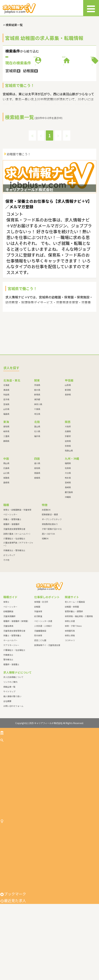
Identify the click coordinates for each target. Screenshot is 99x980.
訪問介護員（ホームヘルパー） (17, 580)
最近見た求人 (13, 976)
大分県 (68, 519)
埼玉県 (37, 460)
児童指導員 (8, 672)
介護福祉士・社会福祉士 (14, 585)
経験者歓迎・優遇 (50, 561)
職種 (74, 68)
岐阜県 (6, 478)
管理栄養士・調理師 (74, 658)
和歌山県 (69, 497)
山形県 (6, 455)
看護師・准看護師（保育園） (16, 667)
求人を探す (11, 786)
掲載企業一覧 (9, 733)
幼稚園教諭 (8, 658)
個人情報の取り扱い (12, 743)
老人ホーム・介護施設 (75, 648)
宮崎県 (68, 529)
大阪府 (68, 473)
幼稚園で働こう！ (19, 190)
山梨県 (68, 431)
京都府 (68, 483)
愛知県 (6, 473)
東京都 (37, 446)
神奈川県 (38, 451)
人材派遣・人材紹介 (43, 672)
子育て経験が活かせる (52, 575)
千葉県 (37, 455)
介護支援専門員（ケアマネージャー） (18, 591)
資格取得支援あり (50, 570)
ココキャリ (70, 687)
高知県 (37, 514)
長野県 (68, 441)
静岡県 (6, 487)
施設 (25, 86)
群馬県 (37, 441)
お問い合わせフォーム (13, 752)
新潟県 (68, 436)
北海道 (6, 431)
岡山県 (6, 510)
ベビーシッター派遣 (43, 667)
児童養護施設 (40, 677)
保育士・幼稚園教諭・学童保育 (17, 556)
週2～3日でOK (48, 580)
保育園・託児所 (41, 648)
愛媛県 (37, 524)
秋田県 (6, 441)
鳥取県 (6, 524)
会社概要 (7, 748)
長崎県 (68, 534)
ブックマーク (13, 970)
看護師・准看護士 (11, 711)
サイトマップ (9, 738)
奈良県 (68, 492)
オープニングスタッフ (52, 566)
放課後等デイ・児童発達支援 (47, 692)
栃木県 (37, 436)
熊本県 (68, 524)
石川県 (37, 478)
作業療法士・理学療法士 (14, 597)
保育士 (6, 648)
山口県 (6, 519)
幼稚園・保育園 (72, 653)
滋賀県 (68, 487)
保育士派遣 (70, 667)
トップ (7, 778)
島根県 (6, 529)
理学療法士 (8, 706)
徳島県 (37, 519)
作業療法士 (8, 701)
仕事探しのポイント (18, 883)
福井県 (37, 483)
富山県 (37, 473)
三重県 (6, 483)
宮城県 (6, 451)
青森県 (6, 436)
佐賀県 (68, 514)
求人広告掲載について (13, 723)
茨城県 (37, 431)
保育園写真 (70, 677)
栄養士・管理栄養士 (12, 566)
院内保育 (38, 682)
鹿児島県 (69, 539)
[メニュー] (91, 8)
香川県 (37, 510)
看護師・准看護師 (11, 570)
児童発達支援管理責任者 (14, 575)
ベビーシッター (10, 561)
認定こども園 (40, 687)
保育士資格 (70, 682)
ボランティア (9, 602)
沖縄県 (68, 543)
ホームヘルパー (10, 687)
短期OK (45, 585)
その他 (6, 606)
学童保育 (38, 658)
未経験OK (46, 556)
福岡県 (68, 510)
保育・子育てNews (73, 672)
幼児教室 (38, 663)
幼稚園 (37, 653)
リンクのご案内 (10, 728)
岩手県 (6, 446)
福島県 (6, 460)
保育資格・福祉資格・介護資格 (79, 663)
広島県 (6, 514)
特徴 (74, 86)
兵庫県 (68, 478)
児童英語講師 (9, 663)
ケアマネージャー (11, 692)
